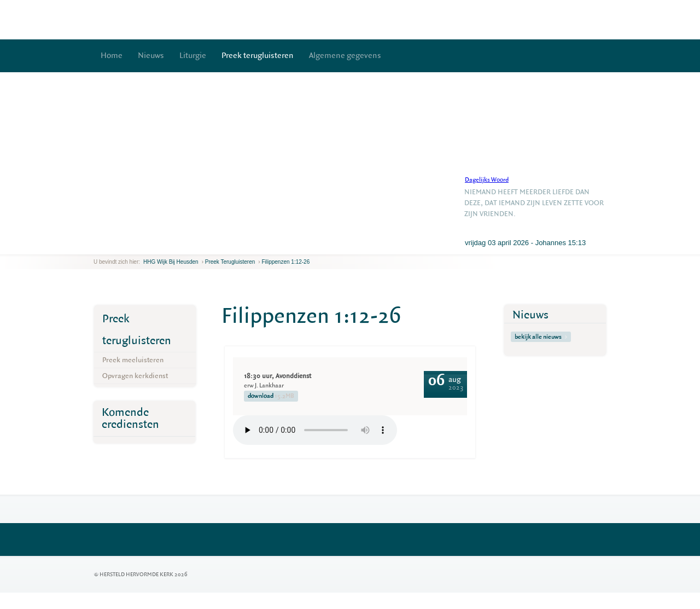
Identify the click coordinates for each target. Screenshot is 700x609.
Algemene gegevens (345, 56)
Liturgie (193, 56)
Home (112, 56)
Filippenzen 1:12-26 (285, 262)
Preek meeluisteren (133, 360)
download (271, 396)
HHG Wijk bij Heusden (171, 262)
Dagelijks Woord (487, 180)
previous (96, 246)
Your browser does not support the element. (315, 430)
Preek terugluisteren (258, 56)
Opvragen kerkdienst (135, 376)
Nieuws (151, 56)
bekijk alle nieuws (541, 337)
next (109, 246)
